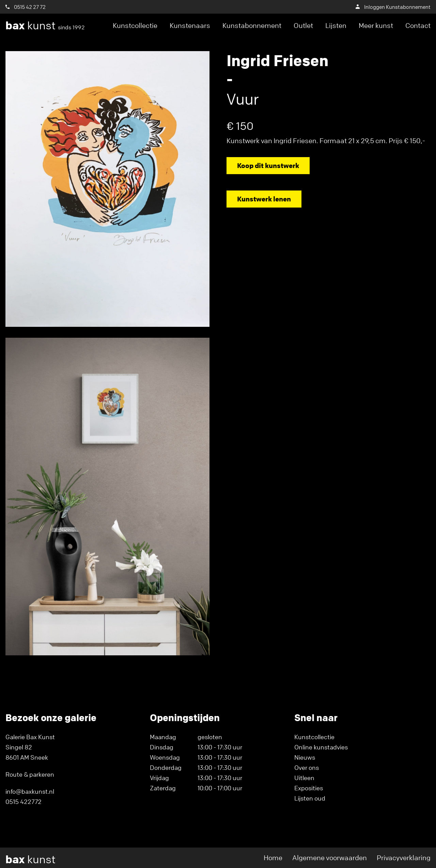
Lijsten (336, 25)
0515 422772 (24, 802)
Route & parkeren (30, 774)
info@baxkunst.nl (30, 791)
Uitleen (304, 778)
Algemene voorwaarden (330, 858)
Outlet (303, 25)
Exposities (309, 788)
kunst (45, 26)
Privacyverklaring (404, 858)
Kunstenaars (190, 25)
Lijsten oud (310, 798)
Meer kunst (376, 25)
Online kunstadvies (321, 747)
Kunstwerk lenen (264, 199)
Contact (418, 25)
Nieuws (305, 757)
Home (273, 858)
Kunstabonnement (252, 25)
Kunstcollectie (135, 25)
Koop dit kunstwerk (268, 165)
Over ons (307, 767)
